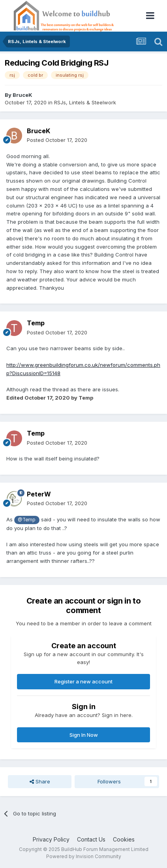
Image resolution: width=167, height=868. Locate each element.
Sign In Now (84, 735)
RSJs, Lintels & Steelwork (85, 102)
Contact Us (91, 839)
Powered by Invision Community (84, 856)
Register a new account (83, 681)
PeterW (39, 494)
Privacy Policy (51, 839)
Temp (36, 323)
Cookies (124, 839)
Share (40, 781)
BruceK (23, 95)
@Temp (27, 520)
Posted (57, 140)
